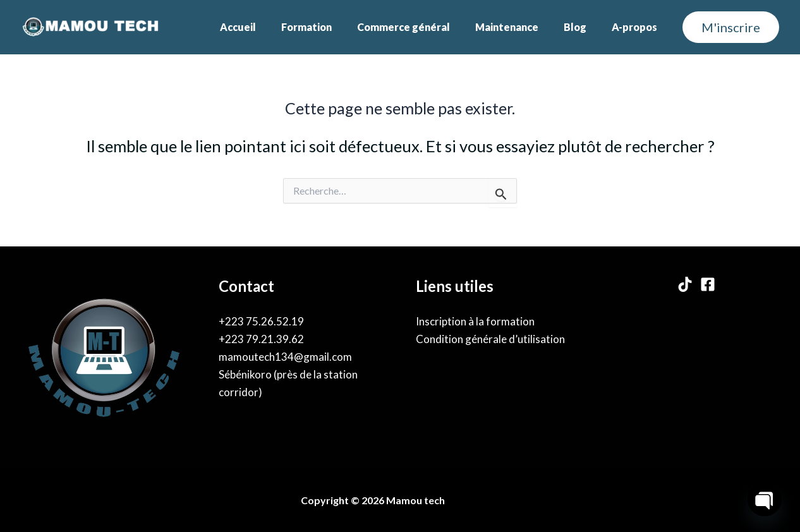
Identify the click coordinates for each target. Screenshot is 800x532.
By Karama (476, 500)
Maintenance (519, 27)
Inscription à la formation (475, 321)
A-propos (637, 27)
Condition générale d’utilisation (490, 339)
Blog (583, 27)
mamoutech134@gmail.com (285, 357)
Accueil (266, 27)
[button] (731, 27)
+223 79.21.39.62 (261, 339)
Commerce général (421, 27)
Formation (329, 27)
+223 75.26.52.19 (261, 321)
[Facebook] (708, 284)
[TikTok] (685, 284)
